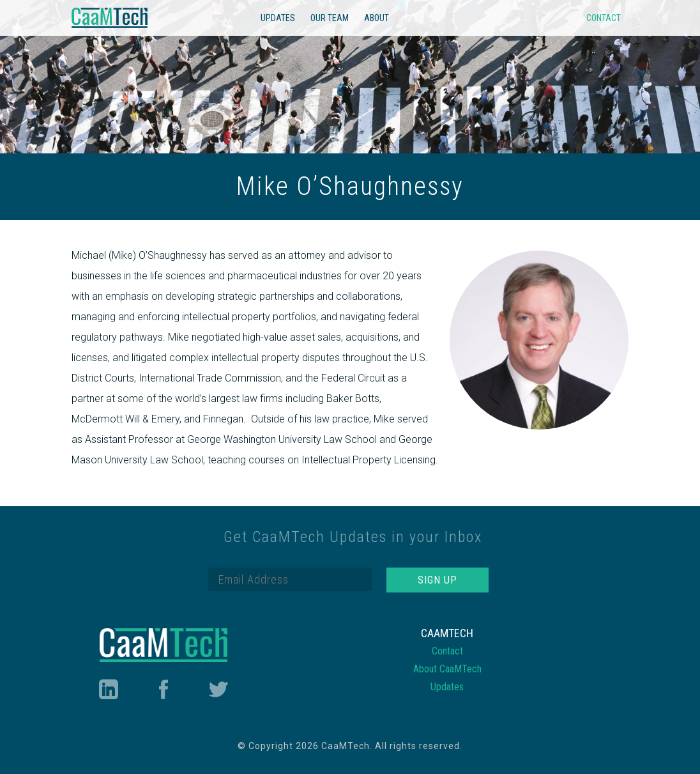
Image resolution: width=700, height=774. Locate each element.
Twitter (218, 690)
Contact (604, 18)
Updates (278, 18)
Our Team (330, 18)
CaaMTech (110, 18)
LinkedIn (108, 690)
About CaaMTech (447, 669)
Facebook (164, 690)
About (377, 18)
